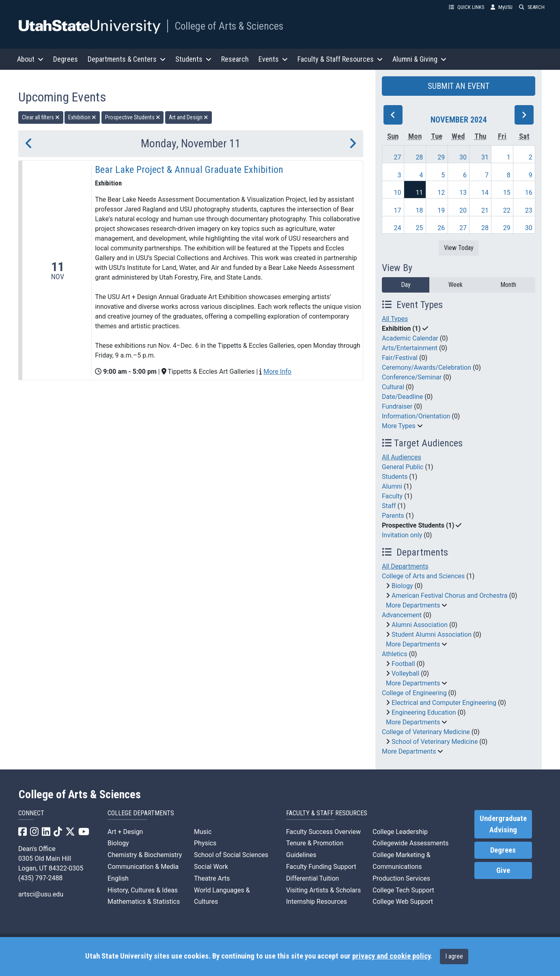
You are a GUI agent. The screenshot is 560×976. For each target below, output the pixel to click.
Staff (389, 506)
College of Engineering (414, 693)
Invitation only (402, 535)
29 (441, 157)
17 (398, 210)
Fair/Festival (400, 358)
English (118, 878)
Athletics (394, 654)
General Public (403, 467)
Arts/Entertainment (410, 348)
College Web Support (403, 902)
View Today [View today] (459, 248)
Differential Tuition (312, 878)
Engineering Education (424, 712)
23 (529, 210)
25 (419, 228)
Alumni (392, 486)
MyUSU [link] (502, 7)
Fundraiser (397, 406)
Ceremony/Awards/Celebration (426, 367)
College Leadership (400, 832)
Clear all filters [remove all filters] (41, 117)
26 (441, 228)
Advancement (402, 615)
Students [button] (193, 59)
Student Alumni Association (432, 635)
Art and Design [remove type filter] (188, 117)
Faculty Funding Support (321, 867)
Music (203, 832)
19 (441, 210)
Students (395, 477)
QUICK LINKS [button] (466, 7)
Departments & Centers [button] (127, 59)
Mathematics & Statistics (144, 902)
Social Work (211, 867)
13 (463, 193)
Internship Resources (317, 902)
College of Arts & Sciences (229, 26)
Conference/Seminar (412, 377)
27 (398, 157)
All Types (395, 319)
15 (507, 193)
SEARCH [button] (532, 7)
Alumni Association (420, 625)
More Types (399, 426)
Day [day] (406, 285)
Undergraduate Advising (503, 824)
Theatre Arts (212, 878)
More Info (277, 372)
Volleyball (405, 673)
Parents (393, 516)
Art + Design (125, 832)
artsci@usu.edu (41, 894)
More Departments (413, 605)
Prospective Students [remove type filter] (133, 117)
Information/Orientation (416, 416)
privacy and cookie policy (391, 956)
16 (529, 193)
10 (398, 193)
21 (485, 210)
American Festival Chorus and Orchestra (450, 596)
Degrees (66, 59)
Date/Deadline (402, 397)
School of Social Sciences (231, 855)
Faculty (392, 496)
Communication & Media (143, 867)
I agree (454, 956)
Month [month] (508, 285)
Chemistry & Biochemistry (145, 855)
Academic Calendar (410, 338)
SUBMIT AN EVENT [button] (459, 86)
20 (463, 210)
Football (403, 664)
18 (419, 210)
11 (419, 193)
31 (485, 157)
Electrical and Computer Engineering (444, 703)
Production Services (401, 878)
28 (419, 157)
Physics (205, 843)
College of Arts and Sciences (423, 576)
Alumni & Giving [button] (419, 59)
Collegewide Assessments (410, 843)
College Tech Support (403, 890)
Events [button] (273, 59)
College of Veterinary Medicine (426, 732)
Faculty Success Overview (323, 832)
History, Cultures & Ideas (143, 890)
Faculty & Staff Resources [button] (340, 59)
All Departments (405, 566)
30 (463, 157)
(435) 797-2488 (40, 878)
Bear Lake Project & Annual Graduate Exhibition (189, 170)
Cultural (393, 387)
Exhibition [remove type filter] (82, 117)
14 (485, 193)
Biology (402, 586)
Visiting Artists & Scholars (323, 890)
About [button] (30, 59)
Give (503, 870)
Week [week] (456, 285)
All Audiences (402, 457)
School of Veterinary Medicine (435, 742)
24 (398, 228)
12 (441, 193)
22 (507, 210)
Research (235, 59)
